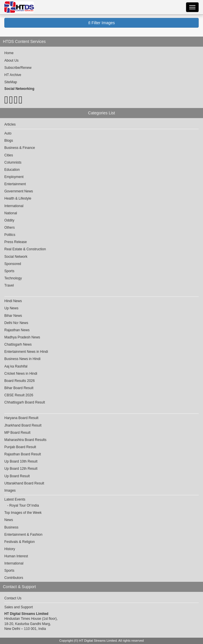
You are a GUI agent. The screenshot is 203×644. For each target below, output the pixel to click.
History (10, 549)
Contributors (14, 578)
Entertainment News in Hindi (26, 352)
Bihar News (13, 316)
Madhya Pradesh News (22, 337)
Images (10, 490)
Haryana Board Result (21, 418)
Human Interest (16, 556)
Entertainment (15, 184)
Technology (13, 278)
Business (11, 527)
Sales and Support (19, 607)
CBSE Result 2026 (19, 395)
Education (12, 170)
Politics (10, 235)
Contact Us (13, 598)
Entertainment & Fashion (23, 535)
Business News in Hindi (22, 359)
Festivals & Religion (19, 542)
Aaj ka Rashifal (16, 366)
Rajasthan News (17, 330)
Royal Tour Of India (24, 505)
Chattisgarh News (18, 344)
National (11, 213)
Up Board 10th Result (21, 461)
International (14, 206)
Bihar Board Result (19, 388)
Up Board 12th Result (21, 469)
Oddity (9, 220)
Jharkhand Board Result (23, 425)
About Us (11, 60)
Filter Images (102, 23)
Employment (14, 177)
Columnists (13, 162)
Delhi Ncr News (16, 323)
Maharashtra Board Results (25, 440)
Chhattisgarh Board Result (25, 402)
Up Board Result (17, 476)
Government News (19, 191)
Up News (11, 308)
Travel (9, 285)
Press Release (16, 242)
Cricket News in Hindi (21, 374)
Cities (9, 155)
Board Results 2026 (19, 381)
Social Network (16, 257)
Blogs (9, 141)
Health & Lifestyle (18, 198)
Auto (8, 133)
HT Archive (13, 75)
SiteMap (11, 82)
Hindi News (13, 301)
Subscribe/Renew (18, 68)
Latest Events (15, 499)
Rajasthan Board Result (23, 454)
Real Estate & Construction (25, 249)
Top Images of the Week (23, 513)
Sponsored (13, 264)
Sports (9, 271)
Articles (10, 124)
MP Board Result (17, 433)
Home (9, 53)
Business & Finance (20, 148)
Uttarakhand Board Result (24, 483)
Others (10, 228)
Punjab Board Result (20, 447)
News (9, 520)
